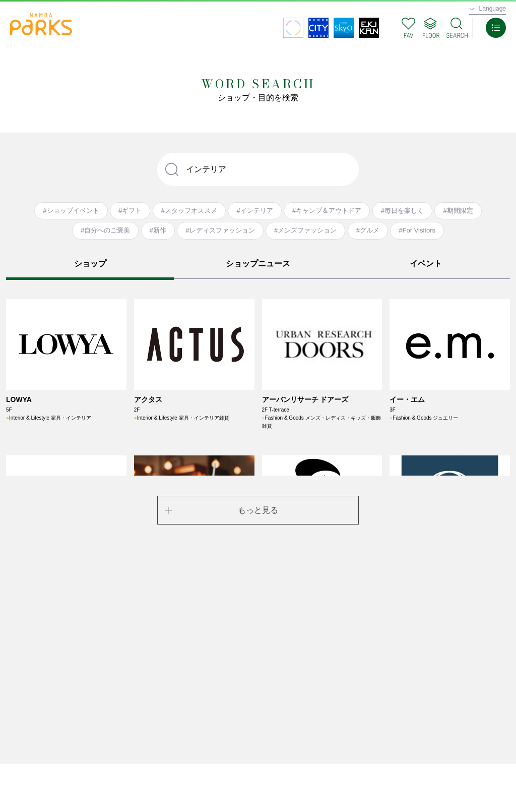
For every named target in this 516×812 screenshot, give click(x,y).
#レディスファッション (220, 230)
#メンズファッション (305, 230)
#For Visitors (417, 230)
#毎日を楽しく (402, 211)
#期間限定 (458, 211)
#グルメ (368, 230)
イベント (426, 264)
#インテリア (254, 211)
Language (493, 9)
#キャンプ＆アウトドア (327, 211)
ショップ (90, 264)
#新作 (158, 230)
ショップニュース (258, 264)
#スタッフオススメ (189, 211)
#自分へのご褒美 (105, 230)
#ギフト (130, 211)
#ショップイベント (71, 211)
